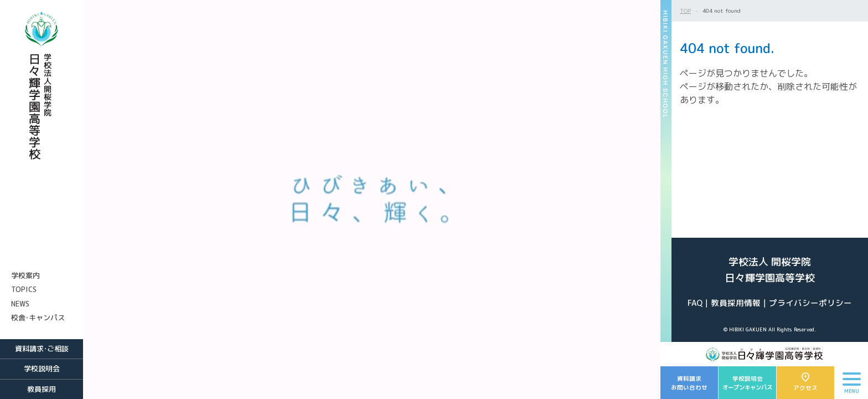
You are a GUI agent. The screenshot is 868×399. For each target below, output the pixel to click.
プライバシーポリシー (810, 303)
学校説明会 (42, 369)
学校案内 (25, 275)
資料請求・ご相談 (42, 349)
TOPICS (24, 289)
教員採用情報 (736, 303)
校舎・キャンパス (38, 318)
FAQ (695, 303)
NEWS (20, 304)
